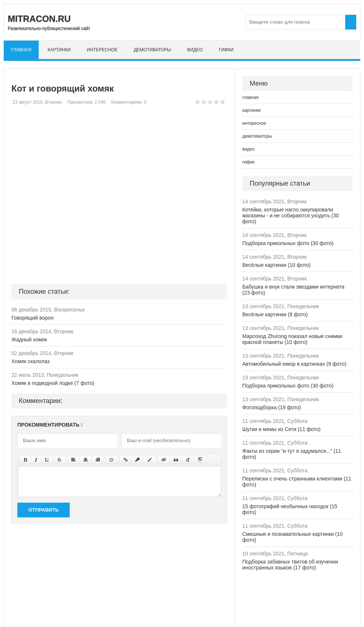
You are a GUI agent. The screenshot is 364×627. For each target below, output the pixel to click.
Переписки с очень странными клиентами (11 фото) (297, 482)
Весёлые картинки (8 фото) (275, 314)
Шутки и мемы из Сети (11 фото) (281, 429)
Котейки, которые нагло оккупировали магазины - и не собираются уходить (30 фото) (291, 216)
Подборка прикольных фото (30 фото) (288, 243)
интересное (102, 50)
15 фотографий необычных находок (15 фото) (290, 509)
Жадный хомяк (29, 340)
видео (195, 50)
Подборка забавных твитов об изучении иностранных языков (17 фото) (290, 565)
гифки (226, 50)
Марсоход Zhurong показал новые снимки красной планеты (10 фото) (292, 339)
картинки (59, 50)
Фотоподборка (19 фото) (272, 407)
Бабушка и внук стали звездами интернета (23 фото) (293, 290)
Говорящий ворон (32, 318)
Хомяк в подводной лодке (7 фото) (53, 383)
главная (21, 50)
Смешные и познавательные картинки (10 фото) (292, 537)
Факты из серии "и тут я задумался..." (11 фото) (292, 454)
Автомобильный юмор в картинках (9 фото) (294, 364)
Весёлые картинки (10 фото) (276, 265)
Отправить (44, 510)
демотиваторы (152, 50)
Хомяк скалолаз (30, 361)
